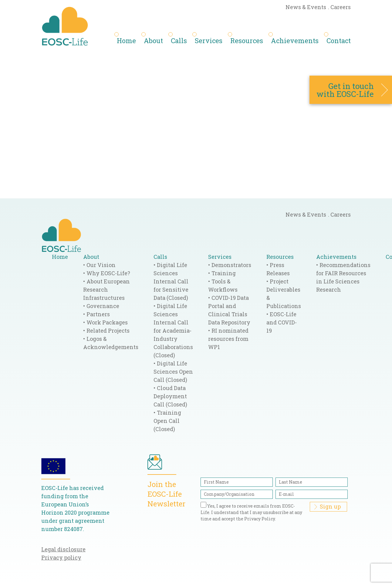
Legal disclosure (63, 549)
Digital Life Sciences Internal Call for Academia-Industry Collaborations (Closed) (173, 331)
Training (224, 273)
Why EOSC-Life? (108, 273)
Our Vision (101, 265)
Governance (103, 306)
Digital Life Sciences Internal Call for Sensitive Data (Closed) (171, 281)
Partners (98, 314)
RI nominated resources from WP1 (228, 339)
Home (126, 41)
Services (209, 41)
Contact (339, 41)
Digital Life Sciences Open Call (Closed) (173, 372)
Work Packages (107, 322)
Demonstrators (231, 265)
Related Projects (108, 331)
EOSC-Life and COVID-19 (282, 322)
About (153, 41)
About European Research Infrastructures (106, 290)
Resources (247, 41)
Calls (179, 41)
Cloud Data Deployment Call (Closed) (170, 396)
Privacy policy (61, 557)
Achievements (295, 41)
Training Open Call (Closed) (167, 421)
